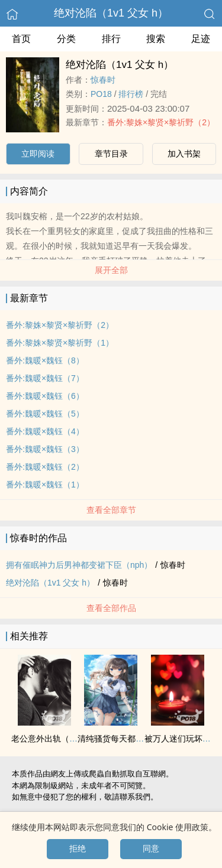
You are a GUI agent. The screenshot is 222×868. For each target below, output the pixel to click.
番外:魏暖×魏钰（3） (45, 449)
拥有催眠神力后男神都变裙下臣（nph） (79, 565)
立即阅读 (38, 154)
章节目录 (111, 154)
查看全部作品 (111, 608)
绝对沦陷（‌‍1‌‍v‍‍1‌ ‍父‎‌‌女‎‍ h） (111, 13)
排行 (111, 39)
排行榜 (131, 94)
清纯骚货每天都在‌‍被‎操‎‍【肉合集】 (140, 739)
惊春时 (103, 80)
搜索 (156, 39)
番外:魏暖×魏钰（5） (45, 414)
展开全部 (111, 270)
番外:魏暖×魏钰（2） (45, 467)
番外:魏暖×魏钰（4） (45, 431)
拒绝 (78, 849)
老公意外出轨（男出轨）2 (59, 739)
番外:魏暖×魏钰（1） (45, 485)
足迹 (201, 39)
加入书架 (184, 154)
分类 (66, 39)
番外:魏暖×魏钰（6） (45, 396)
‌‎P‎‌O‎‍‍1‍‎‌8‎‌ (101, 94)
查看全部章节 (111, 510)
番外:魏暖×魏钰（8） (45, 360)
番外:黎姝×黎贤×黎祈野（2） (161, 122)
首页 (21, 39)
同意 (151, 849)
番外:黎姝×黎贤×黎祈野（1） (60, 343)
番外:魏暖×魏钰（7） (45, 378)
